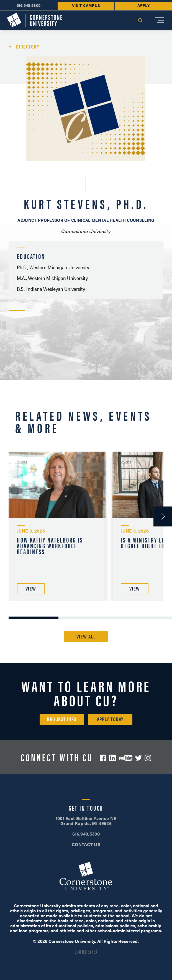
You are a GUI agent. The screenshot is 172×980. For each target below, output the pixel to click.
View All (86, 636)
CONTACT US (86, 844)
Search (140, 20)
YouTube (125, 758)
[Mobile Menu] (160, 20)
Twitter (138, 758)
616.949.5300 (86, 834)
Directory (28, 47)
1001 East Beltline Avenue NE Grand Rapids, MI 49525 (86, 821)
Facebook (103, 758)
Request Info (62, 719)
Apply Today (110, 719)
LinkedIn (112, 758)
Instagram (148, 758)
